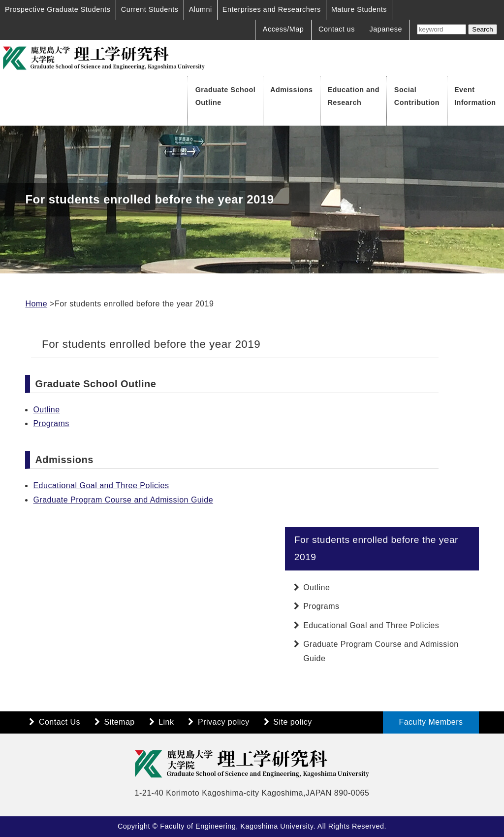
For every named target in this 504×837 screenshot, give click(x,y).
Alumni (201, 9)
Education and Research (353, 96)
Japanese (386, 29)
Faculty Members (431, 722)
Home (36, 304)
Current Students (150, 9)
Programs (51, 423)
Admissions (292, 90)
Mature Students (359, 9)
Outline (46, 410)
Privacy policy (224, 722)
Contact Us (60, 722)
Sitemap (120, 722)
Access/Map (283, 29)
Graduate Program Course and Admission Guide (123, 500)
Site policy (292, 722)
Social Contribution (417, 96)
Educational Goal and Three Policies (101, 485)
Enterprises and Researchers (272, 9)
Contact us (337, 29)
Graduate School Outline (226, 96)
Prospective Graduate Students (58, 9)
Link (166, 722)
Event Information (475, 96)
